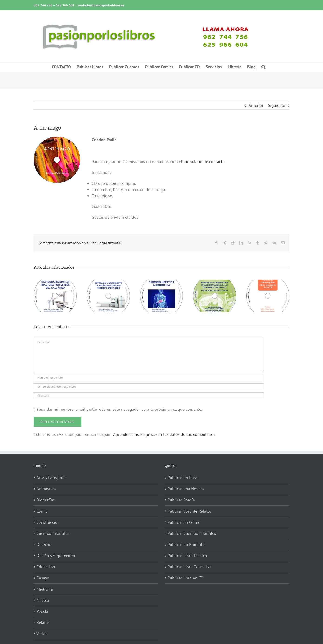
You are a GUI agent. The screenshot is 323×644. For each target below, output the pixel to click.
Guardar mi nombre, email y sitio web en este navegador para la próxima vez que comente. (120, 409)
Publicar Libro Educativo (190, 567)
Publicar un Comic (184, 522)
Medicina (45, 589)
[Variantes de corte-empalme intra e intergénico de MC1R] (268, 282)
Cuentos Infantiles (53, 533)
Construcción (48, 522)
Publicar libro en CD (186, 578)
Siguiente (277, 105)
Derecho (44, 545)
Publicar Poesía (181, 500)
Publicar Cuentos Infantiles (192, 533)
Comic (42, 511)
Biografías (46, 500)
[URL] (149, 396)
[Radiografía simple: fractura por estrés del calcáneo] (55, 282)
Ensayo (43, 578)
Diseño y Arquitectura (56, 556)
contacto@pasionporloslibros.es (101, 5)
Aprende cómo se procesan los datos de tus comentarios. (165, 434)
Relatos (43, 623)
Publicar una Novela (186, 489)
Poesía (42, 611)
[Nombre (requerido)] (149, 378)
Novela (43, 600)
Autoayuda (46, 489)
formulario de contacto (204, 161)
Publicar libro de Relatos (190, 511)
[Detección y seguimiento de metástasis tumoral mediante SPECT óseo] (108, 282)
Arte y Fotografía (52, 478)
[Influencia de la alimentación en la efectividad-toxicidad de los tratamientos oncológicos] (215, 282)
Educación (46, 567)
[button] (263, 67)
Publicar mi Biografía (187, 545)
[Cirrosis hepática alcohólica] (162, 282)
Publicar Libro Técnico (187, 556)
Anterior (256, 105)
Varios (42, 634)
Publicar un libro (183, 478)
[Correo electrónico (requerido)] (149, 387)
